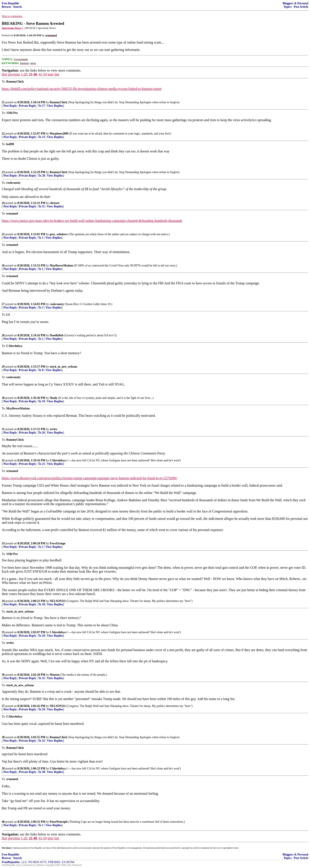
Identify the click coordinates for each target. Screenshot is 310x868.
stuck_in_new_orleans (64, 367)
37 (3, 706)
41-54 (43, 74)
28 (3, 335)
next (51, 74)
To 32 (42, 741)
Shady (54, 398)
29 (3, 367)
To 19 (42, 401)
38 (3, 737)
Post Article (301, 7)
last (57, 74)
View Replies (55, 106)
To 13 (42, 137)
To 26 (42, 433)
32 (3, 460)
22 (3, 134)
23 (3, 172)
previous (14, 74)
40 (3, 822)
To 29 (42, 636)
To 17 (42, 106)
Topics (288, 7)
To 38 (42, 772)
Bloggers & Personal (295, 3)
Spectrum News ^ (12, 28)
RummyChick (59, 102)
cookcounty (57, 304)
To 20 (42, 176)
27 (3, 304)
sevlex (53, 429)
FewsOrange (58, 543)
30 (3, 398)
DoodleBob (57, 335)
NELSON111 (58, 601)
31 (3, 429)
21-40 (33, 74)
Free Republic (11, 3)
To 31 (42, 678)
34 (3, 601)
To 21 (42, 464)
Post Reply (10, 106)
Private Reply (28, 106)
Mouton (55, 675)
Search (17, 7)
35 (3, 632)
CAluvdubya (58, 460)
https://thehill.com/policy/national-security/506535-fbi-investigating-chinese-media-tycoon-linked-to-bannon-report (82, 89)
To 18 (42, 604)
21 (3, 102)
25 (3, 234)
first (5, 74)
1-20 (24, 74)
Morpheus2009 (59, 134)
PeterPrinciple (59, 822)
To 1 (41, 238)
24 (3, 203)
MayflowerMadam (61, 266)
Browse (6, 7)
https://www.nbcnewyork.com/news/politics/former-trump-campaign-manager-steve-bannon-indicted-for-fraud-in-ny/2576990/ (89, 478)
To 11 (41, 206)
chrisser (55, 203)
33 (3, 543)
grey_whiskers (59, 234)
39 (3, 769)
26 (3, 266)
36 (3, 675)
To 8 (41, 370)
